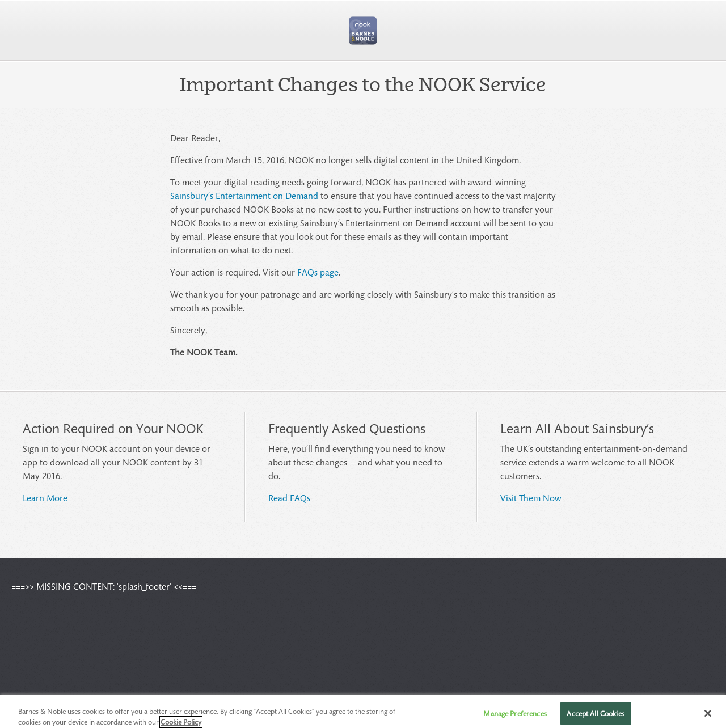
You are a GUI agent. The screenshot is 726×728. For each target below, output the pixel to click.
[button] (363, 31)
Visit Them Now (531, 498)
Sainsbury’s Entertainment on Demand (244, 195)
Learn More (45, 498)
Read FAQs (289, 498)
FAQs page (318, 272)
